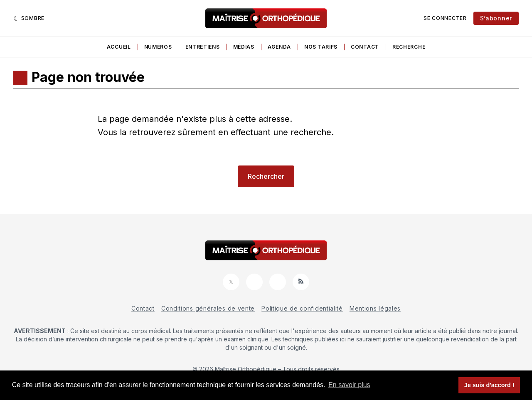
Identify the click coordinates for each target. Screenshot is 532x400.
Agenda (279, 47)
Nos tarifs (321, 47)
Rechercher (266, 176)
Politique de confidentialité (302, 308)
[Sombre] (29, 18)
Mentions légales (375, 308)
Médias (244, 47)
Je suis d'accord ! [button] (489, 385)
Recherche (409, 47)
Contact (365, 47)
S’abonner (496, 18)
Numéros (158, 47)
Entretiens (203, 47)
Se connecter (445, 18)
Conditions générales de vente (208, 308)
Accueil (119, 47)
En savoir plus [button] (349, 385)
